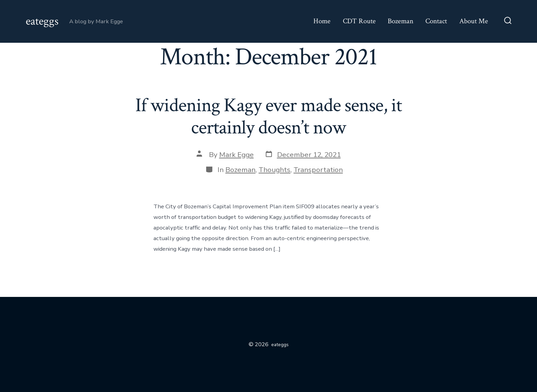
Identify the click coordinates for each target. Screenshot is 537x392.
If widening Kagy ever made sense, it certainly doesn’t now (268, 116)
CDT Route (359, 21)
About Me (474, 21)
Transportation (318, 170)
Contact (436, 21)
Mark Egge (236, 155)
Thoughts (274, 170)
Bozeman (401, 21)
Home (322, 21)
